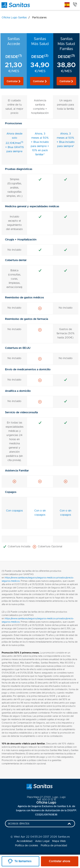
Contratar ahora (60, 861)
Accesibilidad (24, 841)
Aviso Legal (42, 841)
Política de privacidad (54, 846)
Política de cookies (27, 846)
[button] (14, 81)
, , (46, 797)
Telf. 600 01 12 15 (46, 800)
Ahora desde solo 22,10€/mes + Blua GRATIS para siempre (15, 143)
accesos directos (40, 825)
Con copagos (14, 511)
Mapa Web (59, 841)
